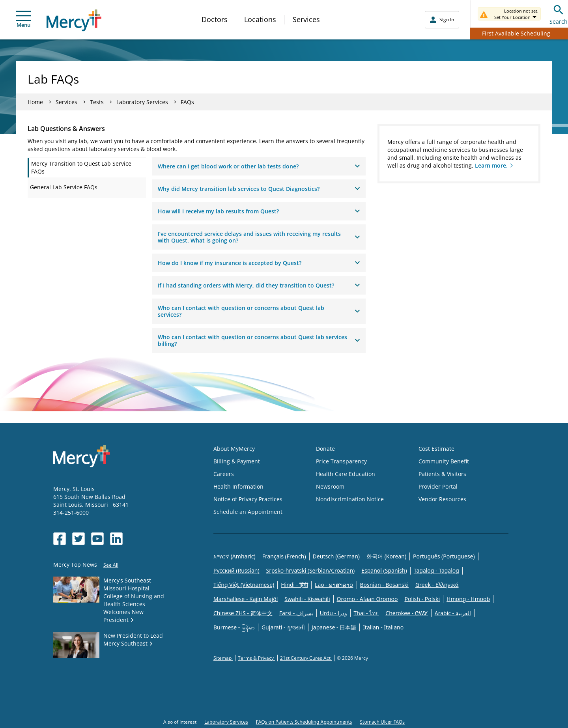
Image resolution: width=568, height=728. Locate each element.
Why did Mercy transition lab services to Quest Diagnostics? (259, 189)
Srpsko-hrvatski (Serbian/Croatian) (311, 570)
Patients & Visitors (442, 474)
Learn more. (491, 165)
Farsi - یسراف (296, 613)
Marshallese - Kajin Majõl (246, 599)
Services (306, 19)
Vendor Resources (442, 499)
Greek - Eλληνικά (437, 585)
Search (559, 14)
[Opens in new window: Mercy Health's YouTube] (97, 539)
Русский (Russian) (236, 570)
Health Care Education (346, 474)
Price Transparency (341, 461)
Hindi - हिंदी (294, 585)
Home (35, 102)
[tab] (87, 168)
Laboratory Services (142, 102)
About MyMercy (234, 449)
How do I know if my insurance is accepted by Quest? (259, 263)
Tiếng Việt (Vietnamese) (244, 585)
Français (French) (284, 556)
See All (111, 565)
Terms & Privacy (256, 658)
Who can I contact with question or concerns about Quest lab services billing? (259, 340)
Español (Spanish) (384, 570)
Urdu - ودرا (334, 613)
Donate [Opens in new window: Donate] (325, 449)
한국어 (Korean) (386, 556)
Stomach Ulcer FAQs (382, 722)
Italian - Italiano (383, 627)
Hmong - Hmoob (468, 599)
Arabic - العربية (453, 613)
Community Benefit (444, 461)
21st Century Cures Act (306, 658)
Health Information (238, 486)
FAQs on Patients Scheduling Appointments (304, 722)
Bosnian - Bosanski (384, 585)
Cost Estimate (436, 449)
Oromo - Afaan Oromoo (367, 599)
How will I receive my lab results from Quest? (259, 211)
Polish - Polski (422, 599)
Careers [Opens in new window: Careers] (224, 474)
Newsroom (330, 486)
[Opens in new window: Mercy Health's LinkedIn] (116, 539)
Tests (97, 102)
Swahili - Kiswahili (307, 599)
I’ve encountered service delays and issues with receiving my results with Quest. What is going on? (259, 237)
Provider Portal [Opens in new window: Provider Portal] (438, 486)
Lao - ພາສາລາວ (334, 585)
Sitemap (223, 658)
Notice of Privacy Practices (248, 499)
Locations (260, 19)
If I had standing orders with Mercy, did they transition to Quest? (259, 285)
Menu (23, 20)
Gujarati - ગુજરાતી (283, 627)
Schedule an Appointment (248, 512)
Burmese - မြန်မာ (234, 627)
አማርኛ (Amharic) (234, 556)
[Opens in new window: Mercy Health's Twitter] (78, 539)
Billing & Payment (237, 461)
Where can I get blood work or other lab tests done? (259, 166)
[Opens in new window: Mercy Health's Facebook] (60, 539)
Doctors (215, 19)
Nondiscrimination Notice (350, 499)
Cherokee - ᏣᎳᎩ (406, 613)
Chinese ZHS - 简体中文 (243, 613)
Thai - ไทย (366, 613)
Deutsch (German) (336, 556)
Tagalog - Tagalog (436, 570)
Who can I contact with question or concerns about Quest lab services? (259, 311)
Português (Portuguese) (444, 556)
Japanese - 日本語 (334, 627)
